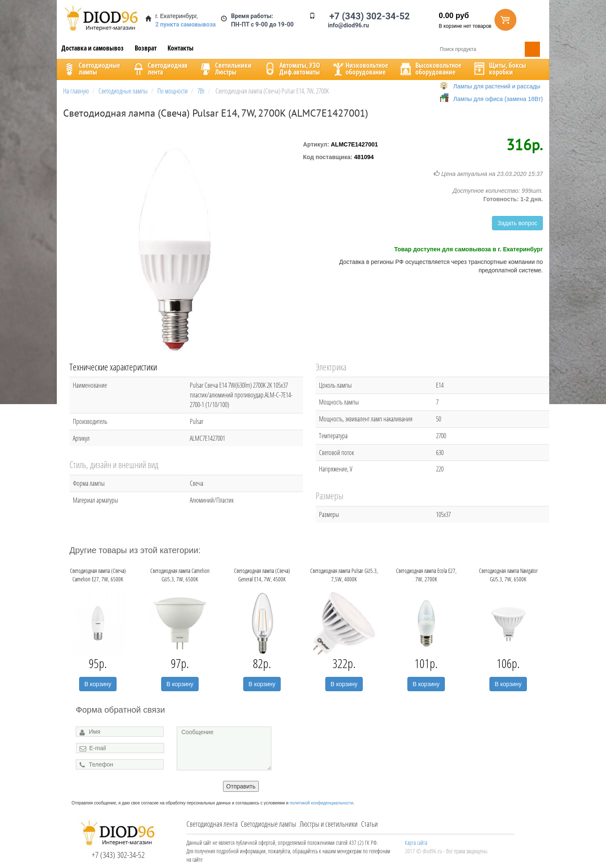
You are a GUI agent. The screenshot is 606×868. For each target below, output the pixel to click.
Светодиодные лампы (268, 824)
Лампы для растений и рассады (497, 86)
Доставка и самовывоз (93, 48)
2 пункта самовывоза (186, 24)
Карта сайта (416, 843)
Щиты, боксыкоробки (499, 69)
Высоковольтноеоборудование (430, 69)
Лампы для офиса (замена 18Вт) (498, 99)
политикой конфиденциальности (321, 803)
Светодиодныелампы (91, 69)
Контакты (181, 48)
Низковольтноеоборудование (359, 69)
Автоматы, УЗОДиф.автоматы (291, 69)
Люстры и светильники (329, 824)
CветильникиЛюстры (225, 69)
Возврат (146, 48)
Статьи (369, 824)
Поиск (532, 49)
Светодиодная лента (212, 824)
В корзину (98, 684)
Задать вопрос (517, 223)
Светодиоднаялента (159, 69)
